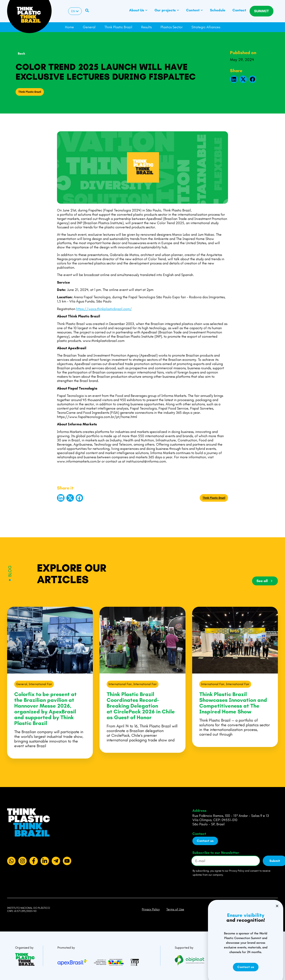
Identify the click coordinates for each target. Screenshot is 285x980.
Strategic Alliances (206, 27)
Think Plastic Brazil (118, 27)
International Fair (40, 684)
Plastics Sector (172, 27)
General (89, 27)
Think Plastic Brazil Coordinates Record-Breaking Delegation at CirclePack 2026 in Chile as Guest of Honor (141, 706)
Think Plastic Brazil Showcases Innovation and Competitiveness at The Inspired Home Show (233, 703)
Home (69, 27)
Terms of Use (175, 909)
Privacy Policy (151, 909)
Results (146, 27)
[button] (234, 79)
